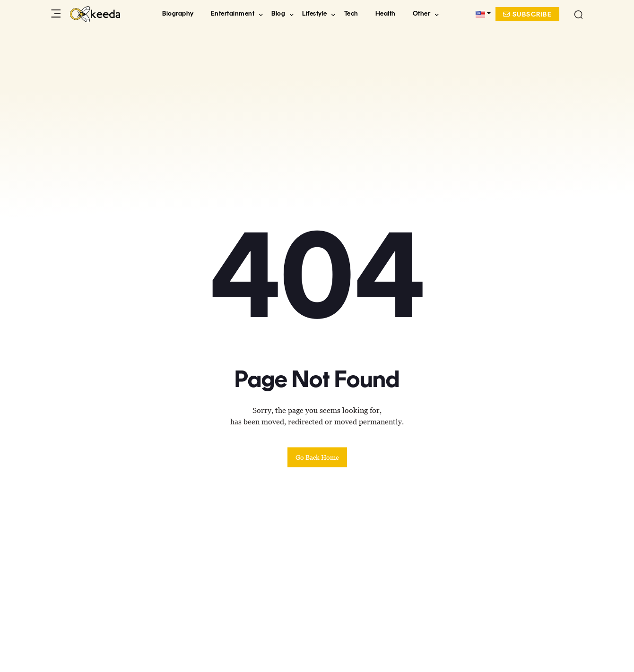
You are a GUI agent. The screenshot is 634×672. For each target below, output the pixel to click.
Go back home (317, 457)
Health (386, 14)
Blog (278, 14)
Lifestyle (315, 14)
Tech (351, 14)
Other (422, 14)
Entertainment (233, 14)
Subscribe (528, 15)
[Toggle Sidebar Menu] (58, 14)
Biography (178, 14)
